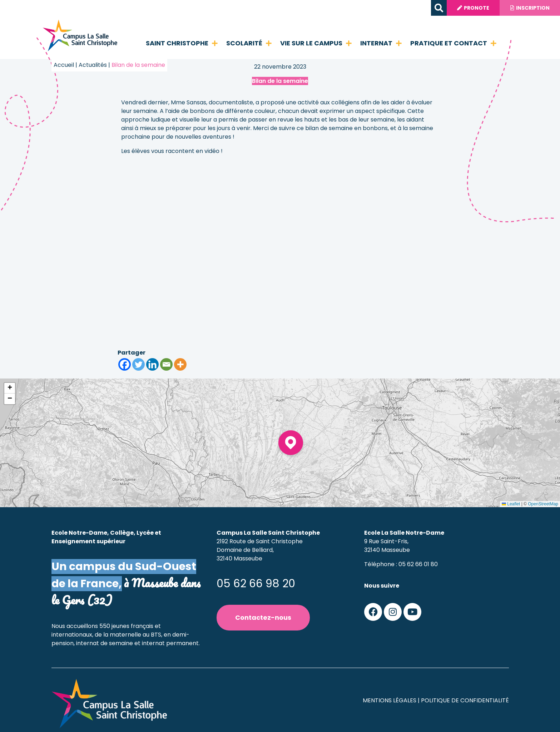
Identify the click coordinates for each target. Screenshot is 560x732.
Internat (381, 43)
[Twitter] (138, 364)
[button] (438, 8)
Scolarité (249, 43)
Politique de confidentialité (465, 700)
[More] (180, 364)
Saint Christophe (182, 43)
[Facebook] (125, 364)
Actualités (93, 65)
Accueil (64, 65)
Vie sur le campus (316, 43)
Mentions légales (390, 700)
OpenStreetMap (543, 504)
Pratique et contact (453, 43)
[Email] (166, 364)
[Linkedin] (152, 364)
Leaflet (511, 504)
